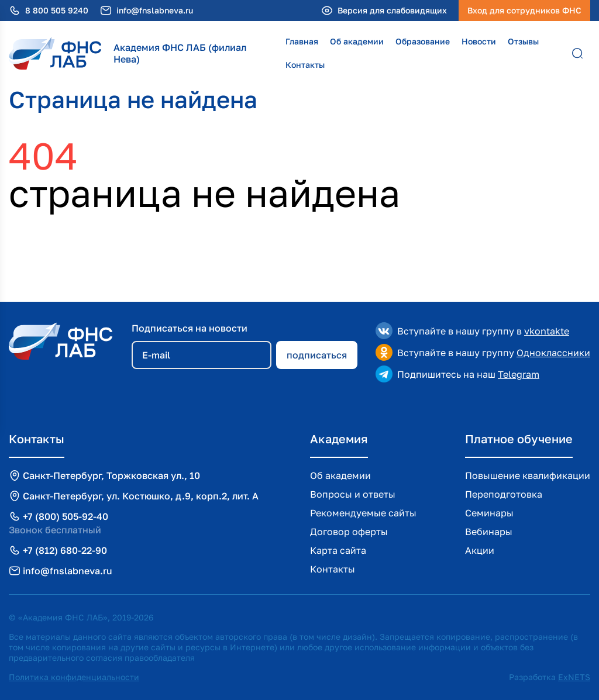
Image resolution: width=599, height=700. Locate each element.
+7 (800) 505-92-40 (66, 516)
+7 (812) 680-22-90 (65, 550)
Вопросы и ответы (353, 494)
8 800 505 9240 (57, 11)
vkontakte (547, 331)
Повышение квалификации (528, 475)
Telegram (519, 374)
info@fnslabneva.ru (155, 11)
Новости (479, 41)
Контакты (305, 65)
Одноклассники (553, 353)
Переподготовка (504, 494)
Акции (480, 550)
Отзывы (523, 41)
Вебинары (489, 532)
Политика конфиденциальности (74, 677)
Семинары (489, 513)
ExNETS (574, 677)
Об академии (357, 41)
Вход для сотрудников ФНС (524, 10)
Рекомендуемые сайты (363, 513)
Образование (423, 41)
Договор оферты (349, 532)
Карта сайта (338, 550)
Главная (302, 41)
